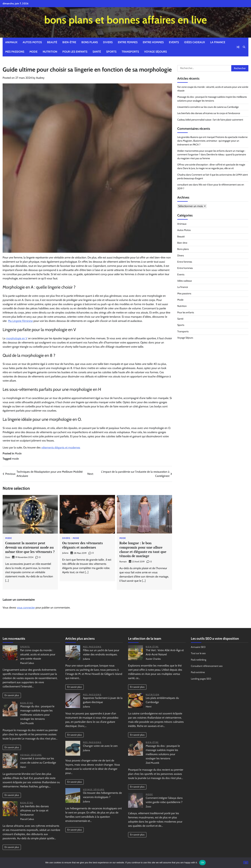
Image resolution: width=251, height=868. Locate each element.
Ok (202, 863)
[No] (246, 863)
